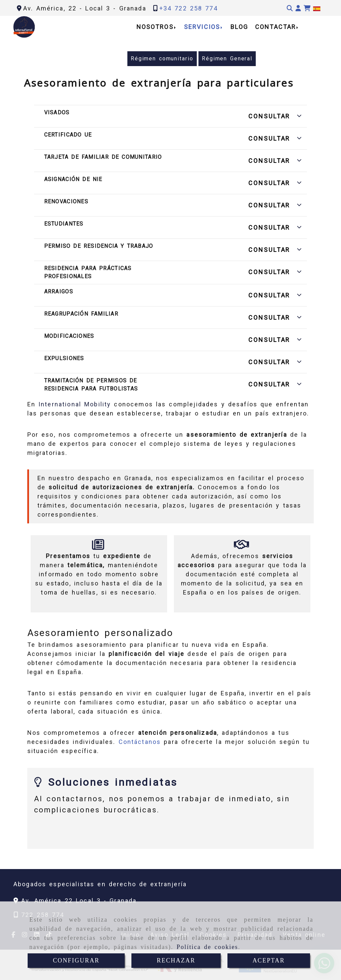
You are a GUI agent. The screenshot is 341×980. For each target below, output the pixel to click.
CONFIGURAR (76, 960)
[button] (298, 8)
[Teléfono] (185, 8)
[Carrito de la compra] (307, 8)
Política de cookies (207, 947)
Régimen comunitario (162, 59)
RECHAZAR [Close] (176, 960)
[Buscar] (290, 8)
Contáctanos (140, 742)
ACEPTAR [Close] (269, 960)
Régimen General (227, 59)
